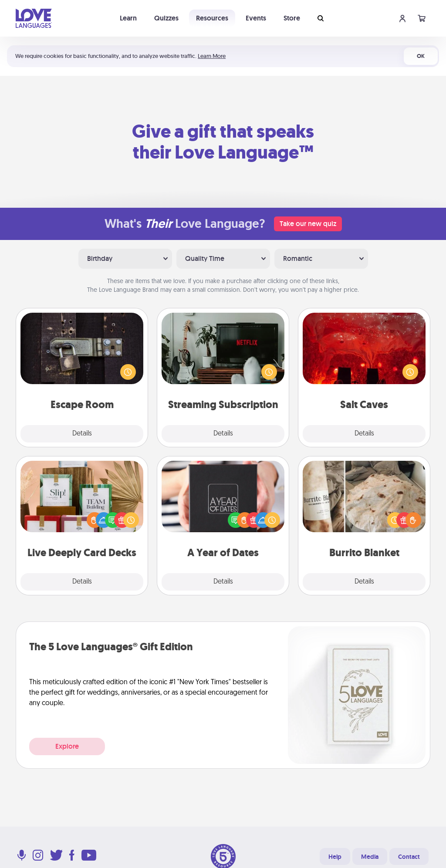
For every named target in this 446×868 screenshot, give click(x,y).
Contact (409, 857)
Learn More (212, 56)
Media (370, 857)
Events (256, 18)
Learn (128, 18)
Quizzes (166, 18)
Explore (67, 746)
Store (292, 18)
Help (335, 857)
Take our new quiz (308, 224)
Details (82, 434)
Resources (212, 18)
